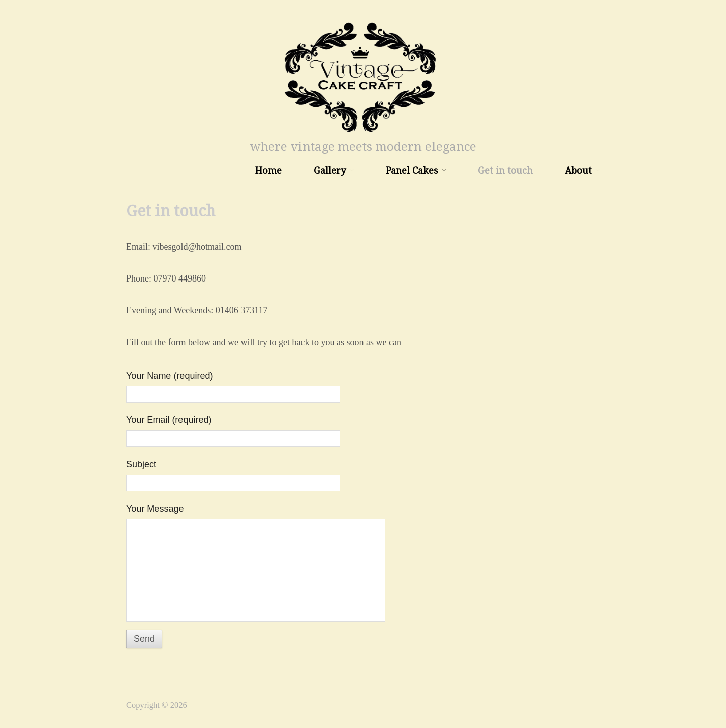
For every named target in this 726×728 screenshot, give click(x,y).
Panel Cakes (412, 171)
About (578, 171)
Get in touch (505, 171)
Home (268, 171)
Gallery (330, 171)
